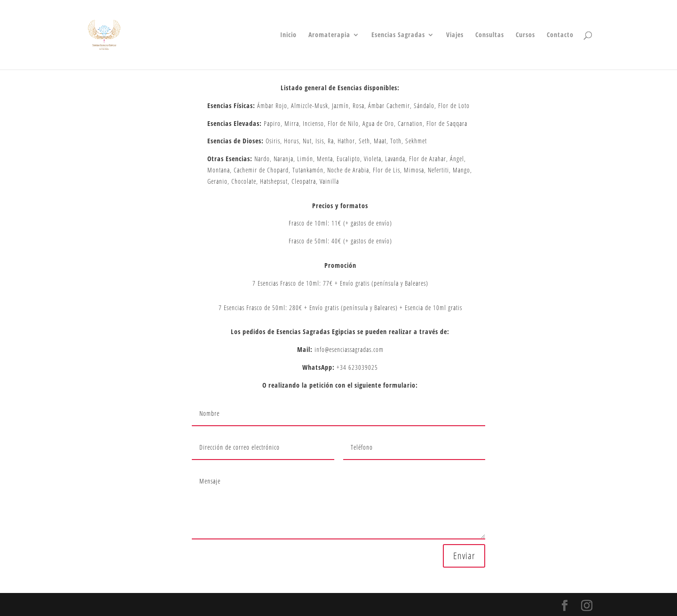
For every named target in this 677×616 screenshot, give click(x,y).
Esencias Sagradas (398, 35)
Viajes (455, 35)
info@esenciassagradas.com (348, 349)
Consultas (490, 35)
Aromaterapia (329, 35)
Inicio (288, 35)
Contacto (560, 35)
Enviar (464, 556)
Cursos (525, 35)
